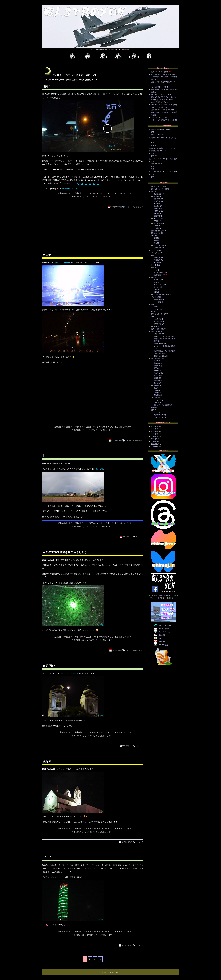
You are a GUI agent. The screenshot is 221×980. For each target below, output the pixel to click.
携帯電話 (157, 260)
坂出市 (156, 206)
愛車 (153, 407)
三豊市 (156, 228)
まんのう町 (158, 223)
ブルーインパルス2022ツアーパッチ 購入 (163, 159)
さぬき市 (157, 209)
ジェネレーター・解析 (161, 295)
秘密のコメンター (157, 135)
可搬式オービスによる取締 (163, 336)
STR (153, 132)
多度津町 (157, 216)
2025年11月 (155, 442)
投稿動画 (162, 635)
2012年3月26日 (127, 842)
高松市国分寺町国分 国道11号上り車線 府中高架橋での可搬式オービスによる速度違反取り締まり (164, 100)
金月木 (47, 761)
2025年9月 (155, 447)
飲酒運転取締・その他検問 (163, 351)
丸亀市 (156, 221)
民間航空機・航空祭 (158, 314)
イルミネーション (160, 245)
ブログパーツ (158, 417)
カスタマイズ (158, 415)
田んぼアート (156, 233)
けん (153, 177)
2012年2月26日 (127, 945)
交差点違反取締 (159, 353)
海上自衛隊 (158, 322)
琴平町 (156, 204)
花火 (155, 243)
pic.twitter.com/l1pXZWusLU (87, 183)
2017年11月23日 (116, 207)
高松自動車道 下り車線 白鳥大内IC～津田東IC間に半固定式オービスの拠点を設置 (164, 112)
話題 (155, 292)
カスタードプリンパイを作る (161, 95)
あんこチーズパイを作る (160, 72)
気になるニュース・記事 (160, 189)
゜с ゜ (47, 858)
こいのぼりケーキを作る (160, 87)
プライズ (154, 250)
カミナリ (48, 255)
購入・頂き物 (158, 272)
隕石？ (47, 87)
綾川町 (156, 196)
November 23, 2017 (70, 189)
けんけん (154, 156)
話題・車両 (158, 334)
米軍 (155, 326)
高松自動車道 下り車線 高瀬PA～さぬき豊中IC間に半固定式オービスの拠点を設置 (164, 77)
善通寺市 (157, 211)
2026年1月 (155, 436)
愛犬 (153, 410)
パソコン (157, 400)
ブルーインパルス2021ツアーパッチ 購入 (163, 172)
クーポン (157, 287)
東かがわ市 (158, 218)
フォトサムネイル (165, 632)
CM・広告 (157, 302)
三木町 (156, 226)
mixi (160, 638)
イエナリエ (158, 248)
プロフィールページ (165, 625)
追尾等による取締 (160, 356)
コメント (139, 537)
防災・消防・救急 (157, 329)
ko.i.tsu (154, 145)
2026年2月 (155, 434)
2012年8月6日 (127, 537)
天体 (155, 241)
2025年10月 (155, 444)
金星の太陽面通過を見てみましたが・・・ (69, 552)
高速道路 (157, 395)
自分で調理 (158, 275)
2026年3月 (155, 431)
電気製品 (157, 258)
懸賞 (155, 282)
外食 (155, 270)
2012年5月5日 (127, 746)
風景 (155, 238)
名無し (154, 169)
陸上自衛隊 (158, 319)
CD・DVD (155, 265)
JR (155, 307)
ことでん (157, 309)
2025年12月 (155, 439)
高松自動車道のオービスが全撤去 (160, 130)
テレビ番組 (158, 299)
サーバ (156, 403)
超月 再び (49, 666)
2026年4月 (155, 429)
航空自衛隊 (158, 324)
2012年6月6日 (117, 650)
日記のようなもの (157, 187)
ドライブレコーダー (62, 263)
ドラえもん (155, 253)
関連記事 (126, 49)
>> (100, 959)
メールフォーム (164, 629)
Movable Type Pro (115, 972)
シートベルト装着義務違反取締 (165, 346)
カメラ (156, 263)
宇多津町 (157, 199)
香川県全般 (158, 194)
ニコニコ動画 (163, 645)
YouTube (162, 642)
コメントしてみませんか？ (134, 207)
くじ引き (157, 280)
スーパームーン (71, 673)
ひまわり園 (98, 469)
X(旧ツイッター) (165, 596)
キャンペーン (158, 285)
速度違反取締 (158, 344)
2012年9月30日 (116, 440)
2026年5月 (155, 426)
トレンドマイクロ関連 (161, 405)
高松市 (156, 214)
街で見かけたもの (157, 231)
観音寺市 (157, 201)
